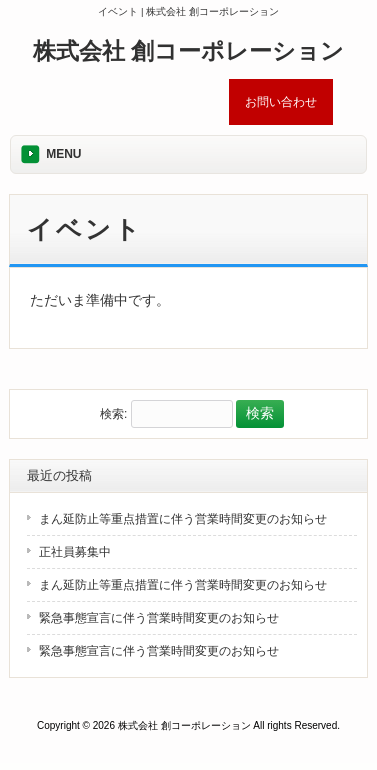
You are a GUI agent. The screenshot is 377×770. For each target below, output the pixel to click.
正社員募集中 (75, 552)
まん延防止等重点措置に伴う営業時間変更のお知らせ (183, 519)
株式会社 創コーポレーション (188, 51)
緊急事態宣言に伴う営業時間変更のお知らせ (159, 618)
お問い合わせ (281, 102)
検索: (113, 414)
